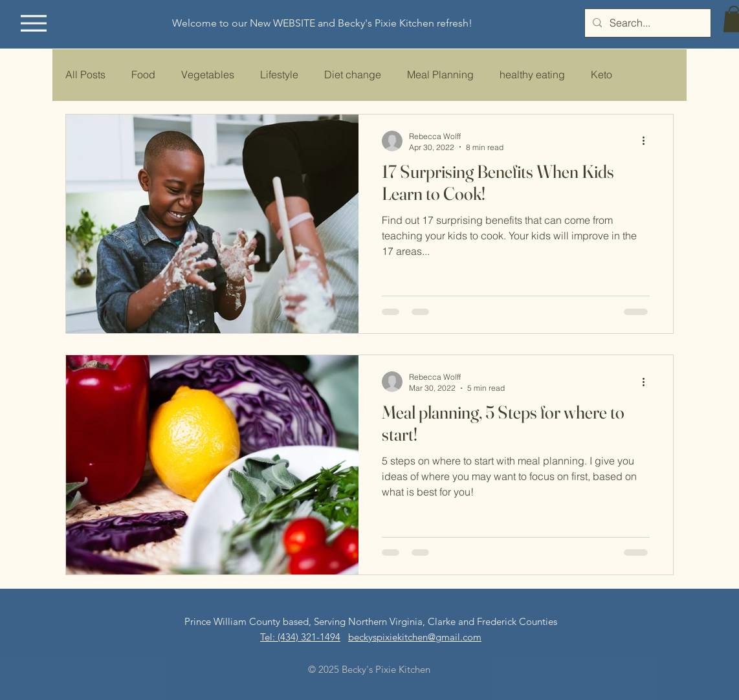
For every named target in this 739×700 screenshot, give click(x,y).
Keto (601, 74)
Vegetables (208, 74)
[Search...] (646, 23)
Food (143, 74)
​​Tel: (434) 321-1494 (300, 637)
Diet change (353, 74)
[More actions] (648, 141)
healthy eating (532, 74)
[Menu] (33, 23)
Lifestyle (279, 74)
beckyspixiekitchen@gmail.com (415, 637)
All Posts (85, 74)
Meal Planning (440, 74)
